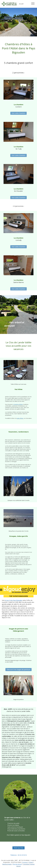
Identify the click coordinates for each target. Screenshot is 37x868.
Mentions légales (7, 864)
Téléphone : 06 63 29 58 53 (18, 855)
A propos (25, 862)
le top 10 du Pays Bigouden (14, 600)
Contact (31, 862)
